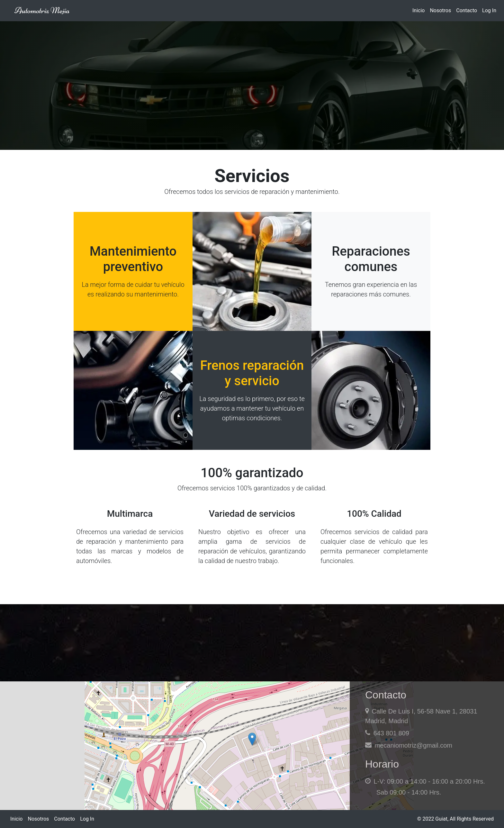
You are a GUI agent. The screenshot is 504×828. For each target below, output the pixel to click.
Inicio (419, 10)
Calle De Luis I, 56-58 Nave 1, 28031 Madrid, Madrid (421, 716)
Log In (489, 10)
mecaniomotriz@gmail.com (409, 745)
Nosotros (440, 10)
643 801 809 (387, 733)
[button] (252, 739)
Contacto (467, 10)
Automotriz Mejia (42, 10)
